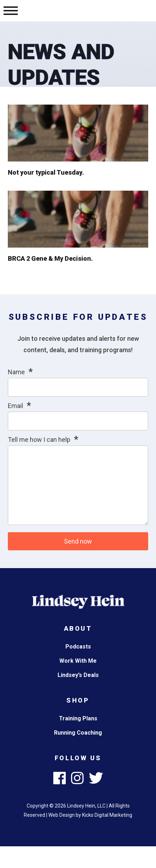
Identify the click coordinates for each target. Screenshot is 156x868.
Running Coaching (78, 733)
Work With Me (78, 661)
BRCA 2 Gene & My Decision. (50, 258)
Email (15, 406)
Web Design (61, 815)
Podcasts (78, 647)
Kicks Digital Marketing (107, 815)
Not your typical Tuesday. (46, 172)
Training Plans (78, 718)
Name (16, 372)
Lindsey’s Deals (78, 675)
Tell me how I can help (39, 440)
